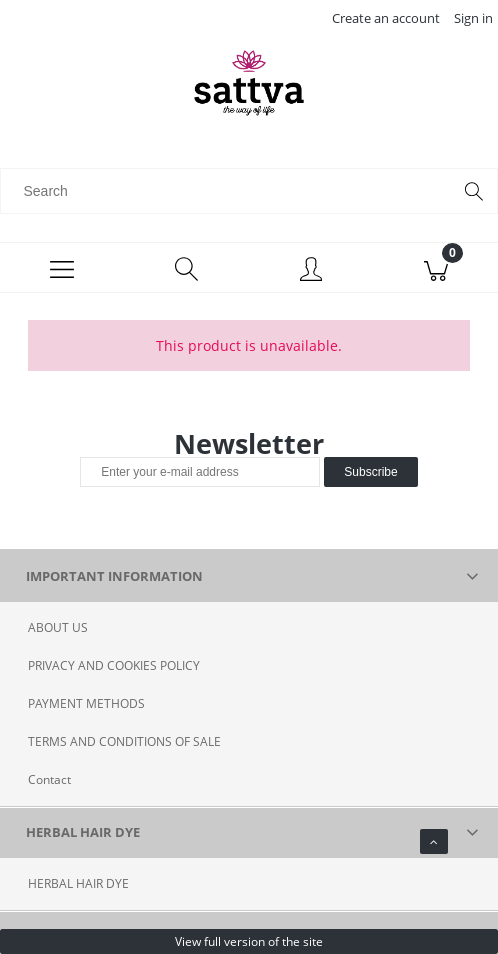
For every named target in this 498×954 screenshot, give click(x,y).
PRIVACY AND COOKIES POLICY (114, 665)
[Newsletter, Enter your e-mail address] (200, 472)
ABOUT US (58, 627)
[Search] (474, 191)
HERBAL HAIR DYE (78, 883)
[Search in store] (230, 191)
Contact (49, 779)
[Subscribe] (370, 472)
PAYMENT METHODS (86, 703)
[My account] (311, 271)
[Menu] (62, 268)
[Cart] (436, 268)
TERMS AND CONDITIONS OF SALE (124, 741)
